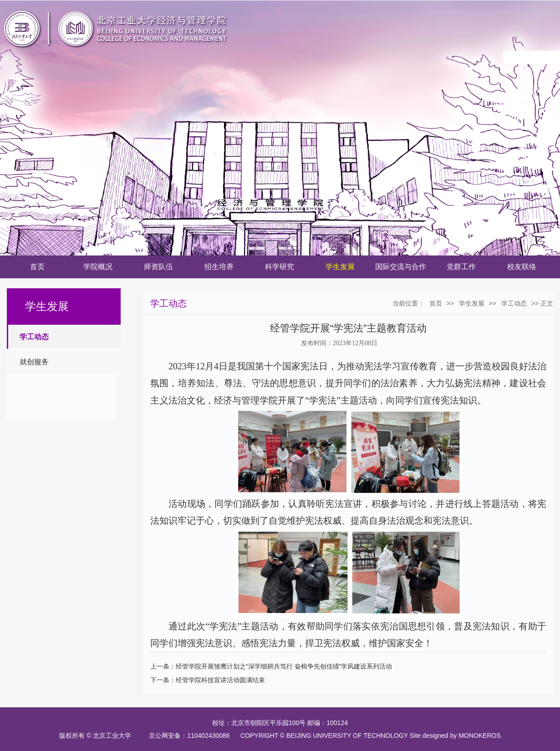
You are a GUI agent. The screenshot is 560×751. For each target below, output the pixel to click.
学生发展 (340, 267)
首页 (37, 267)
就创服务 (34, 362)
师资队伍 (158, 267)
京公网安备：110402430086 (191, 736)
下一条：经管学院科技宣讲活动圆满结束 (208, 680)
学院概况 (98, 267)
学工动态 (34, 337)
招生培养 (219, 267)
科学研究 (280, 267)
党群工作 (461, 267)
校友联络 (522, 267)
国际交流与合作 (401, 267)
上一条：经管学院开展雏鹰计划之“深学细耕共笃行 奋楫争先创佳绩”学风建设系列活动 (271, 666)
